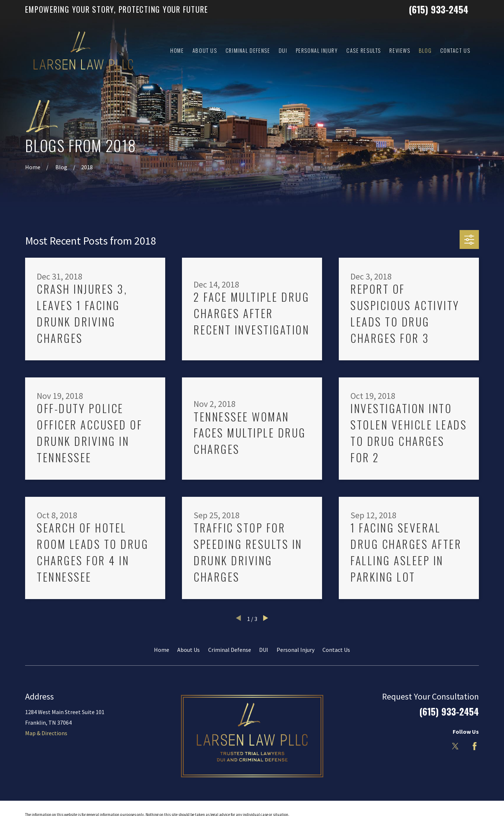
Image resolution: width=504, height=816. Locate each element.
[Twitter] (455, 746)
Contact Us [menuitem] (455, 50)
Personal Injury (295, 650)
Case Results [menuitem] (364, 50)
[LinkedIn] (436, 746)
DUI (264, 650)
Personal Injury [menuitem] (317, 50)
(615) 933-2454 (438, 9)
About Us (188, 650)
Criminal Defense (230, 650)
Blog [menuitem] (425, 50)
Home (162, 650)
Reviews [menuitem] (400, 50)
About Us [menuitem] (205, 50)
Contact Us (336, 650)
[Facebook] (475, 746)
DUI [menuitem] (283, 50)
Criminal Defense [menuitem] (248, 50)
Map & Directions (46, 733)
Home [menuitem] (177, 50)
